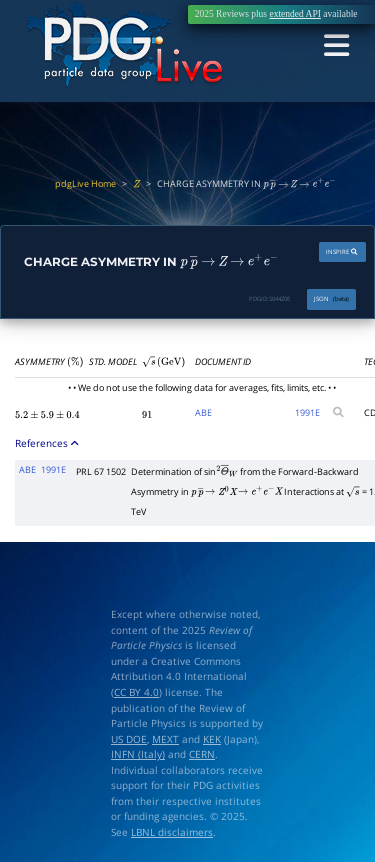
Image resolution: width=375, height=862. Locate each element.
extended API (294, 14)
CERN (202, 753)
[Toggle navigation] (337, 46)
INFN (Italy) (138, 753)
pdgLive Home (85, 184)
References (47, 443)
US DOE (129, 738)
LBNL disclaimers (172, 831)
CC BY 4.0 (136, 691)
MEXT (165, 738)
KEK (212, 738)
